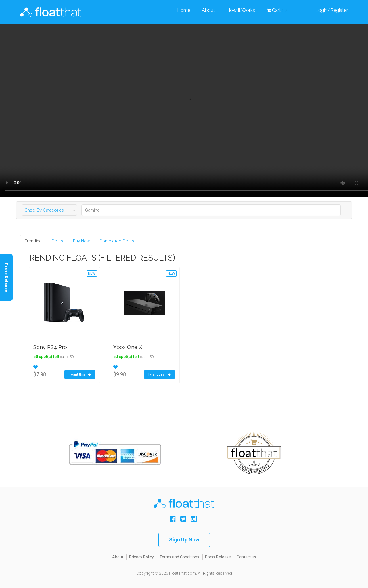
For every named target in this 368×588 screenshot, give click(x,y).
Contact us (246, 557)
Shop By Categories (44, 210)
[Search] (211, 210)
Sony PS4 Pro (50, 347)
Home (184, 10)
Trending (33, 241)
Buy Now (81, 241)
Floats (57, 241)
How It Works (241, 10)
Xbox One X (128, 347)
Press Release (218, 557)
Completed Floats (117, 241)
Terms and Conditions (179, 557)
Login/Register (332, 10)
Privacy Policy (141, 557)
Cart (277, 10)
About (208, 10)
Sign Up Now (184, 540)
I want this (80, 375)
